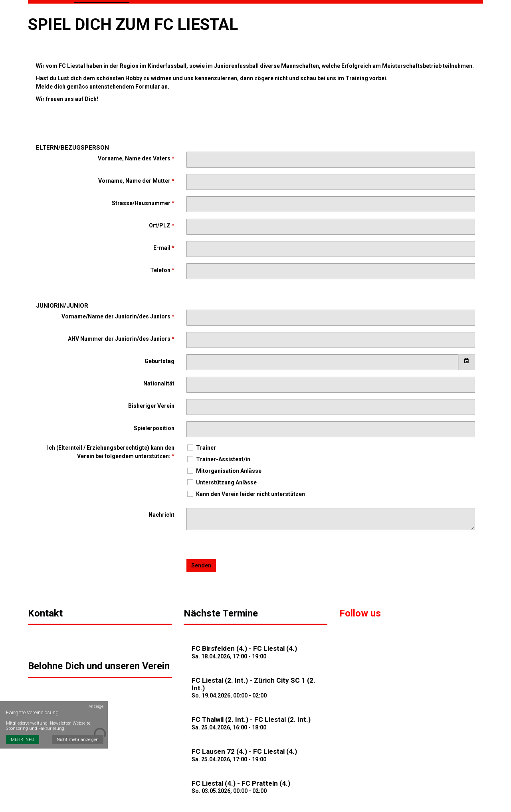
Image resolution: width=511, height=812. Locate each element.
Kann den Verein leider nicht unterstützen (246, 490)
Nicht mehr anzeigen (78, 722)
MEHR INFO (23, 722)
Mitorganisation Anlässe (224, 467)
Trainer (201, 444)
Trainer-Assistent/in (218, 455)
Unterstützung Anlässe (222, 479)
